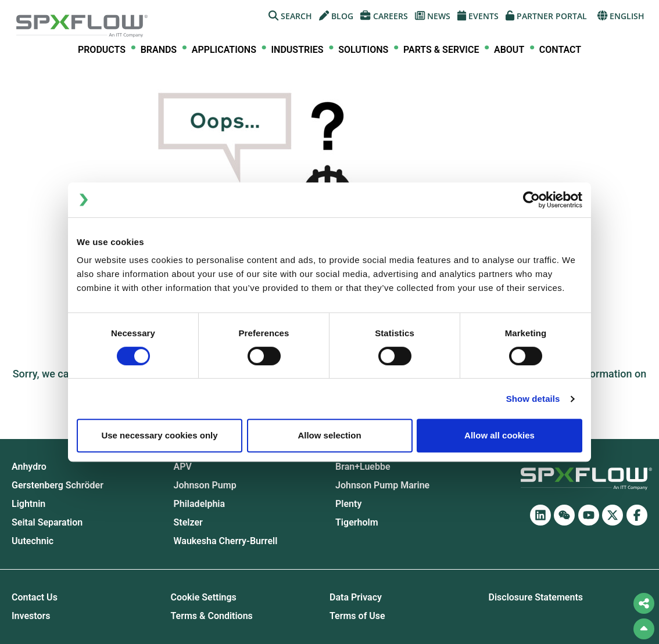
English (621, 16)
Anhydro (29, 467)
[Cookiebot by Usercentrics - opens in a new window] (531, 200)
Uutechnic (33, 541)
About (509, 50)
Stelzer (188, 523)
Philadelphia (200, 504)
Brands (159, 50)
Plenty (348, 504)
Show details (533, 399)
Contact (560, 50)
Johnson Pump (205, 485)
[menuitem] (102, 50)
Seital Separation (47, 523)
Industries (298, 50)
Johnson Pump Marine (382, 485)
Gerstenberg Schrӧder (58, 485)
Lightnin (28, 504)
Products (102, 50)
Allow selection (329, 435)
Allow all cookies (499, 435)
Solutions (363, 50)
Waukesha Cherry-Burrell (226, 541)
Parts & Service (441, 50)
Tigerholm (357, 523)
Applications (224, 50)
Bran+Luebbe (363, 467)
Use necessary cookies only (159, 435)
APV (183, 467)
